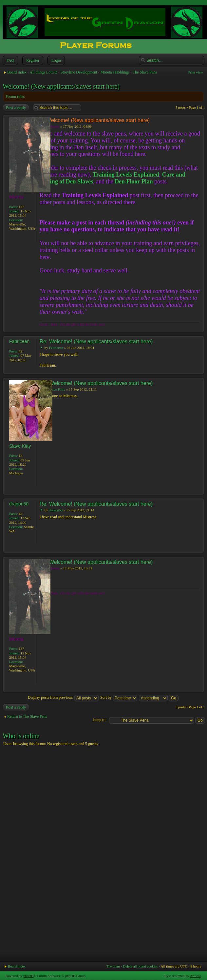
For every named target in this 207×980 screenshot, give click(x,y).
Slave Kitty (57, 389)
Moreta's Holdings (115, 72)
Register (32, 60)
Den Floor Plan (134, 181)
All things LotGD (43, 72)
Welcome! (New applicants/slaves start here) (61, 86)
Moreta (54, 126)
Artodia (196, 976)
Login (56, 60)
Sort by (119, 697)
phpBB (28, 976)
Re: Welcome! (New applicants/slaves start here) (96, 341)
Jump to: (100, 720)
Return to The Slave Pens (27, 716)
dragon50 (56, 510)
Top (199, 329)
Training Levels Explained (126, 175)
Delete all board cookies (140, 966)
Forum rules (15, 96)
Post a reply (16, 108)
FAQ (10, 60)
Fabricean (56, 348)
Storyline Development (79, 72)
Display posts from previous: (63, 697)
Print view (196, 72)
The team (113, 966)
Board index (17, 72)
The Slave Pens (145, 72)
